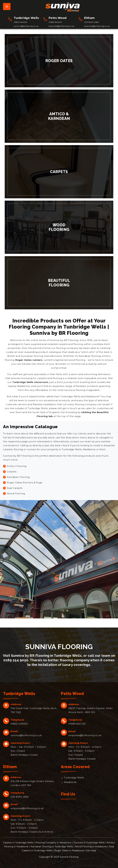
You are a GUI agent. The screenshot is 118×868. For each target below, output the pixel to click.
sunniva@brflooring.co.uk (26, 26)
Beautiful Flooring (59, 283)
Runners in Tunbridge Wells (89, 843)
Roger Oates (59, 61)
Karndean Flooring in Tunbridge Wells (52, 847)
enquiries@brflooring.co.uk (62, 26)
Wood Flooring (59, 227)
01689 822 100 (77, 724)
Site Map (91, 851)
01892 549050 (21, 22)
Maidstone (70, 782)
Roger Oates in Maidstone (69, 851)
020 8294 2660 (92, 22)
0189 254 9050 (16, 660)
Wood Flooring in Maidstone (91, 847)
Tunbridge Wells (74, 778)
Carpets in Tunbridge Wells (18, 843)
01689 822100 (55, 22)
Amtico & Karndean (59, 116)
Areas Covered (75, 767)
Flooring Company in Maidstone (54, 843)
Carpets (59, 172)
